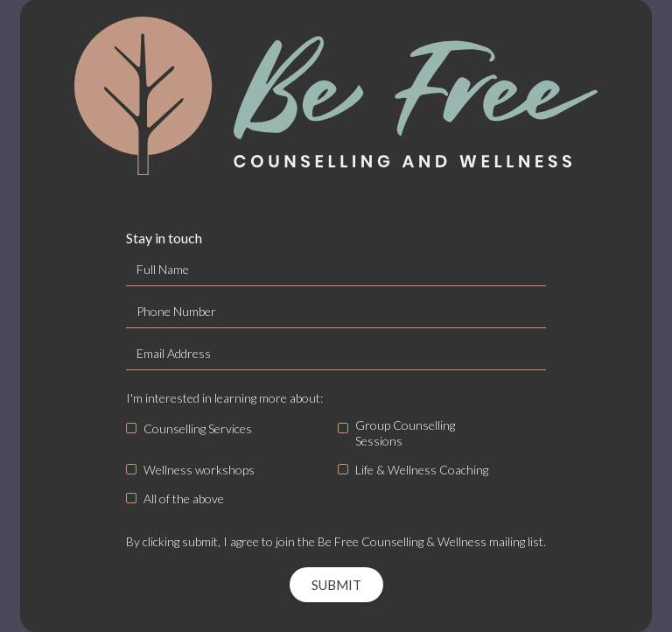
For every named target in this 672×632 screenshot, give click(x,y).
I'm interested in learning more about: (224, 398)
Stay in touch (164, 238)
